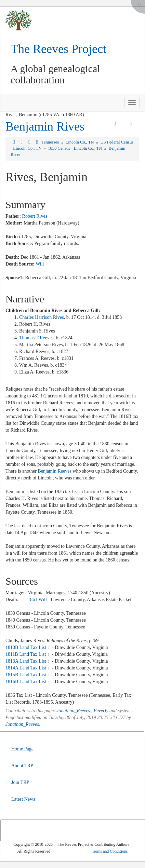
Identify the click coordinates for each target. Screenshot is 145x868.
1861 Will (37, 600)
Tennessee (51, 142)
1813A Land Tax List (26, 661)
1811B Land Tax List (26, 654)
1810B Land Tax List (26, 647)
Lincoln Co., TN (80, 142)
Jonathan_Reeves (73, 711)
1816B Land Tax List (26, 682)
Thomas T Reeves (36, 338)
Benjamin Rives (45, 126)
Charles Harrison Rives (42, 317)
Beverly (101, 711)
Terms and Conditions (110, 851)
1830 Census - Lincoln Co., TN (75, 148)
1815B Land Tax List (26, 675)
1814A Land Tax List (26, 668)
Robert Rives (35, 216)
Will (40, 264)
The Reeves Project (58, 49)
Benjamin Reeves (54, 471)
